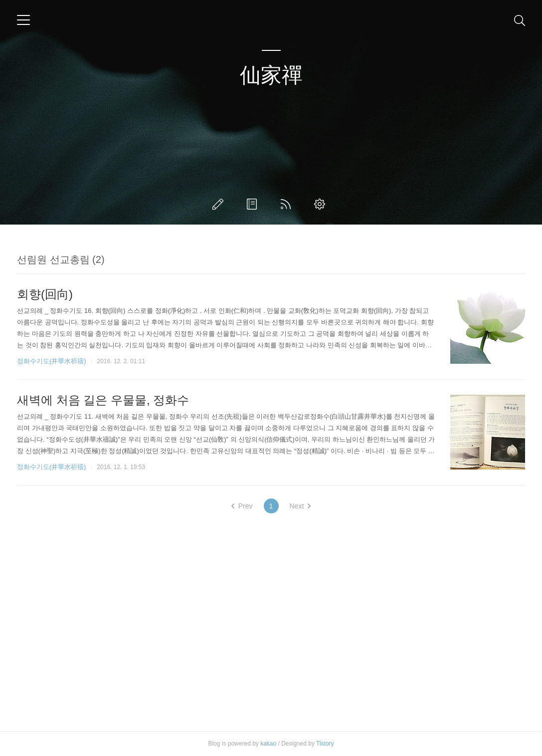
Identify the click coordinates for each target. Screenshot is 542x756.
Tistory (325, 744)
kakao (268, 744)
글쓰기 (220, 204)
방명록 (254, 204)
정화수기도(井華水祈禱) (52, 361)
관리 (322, 204)
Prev (242, 506)
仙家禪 (271, 75)
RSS (288, 204)
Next (300, 506)
